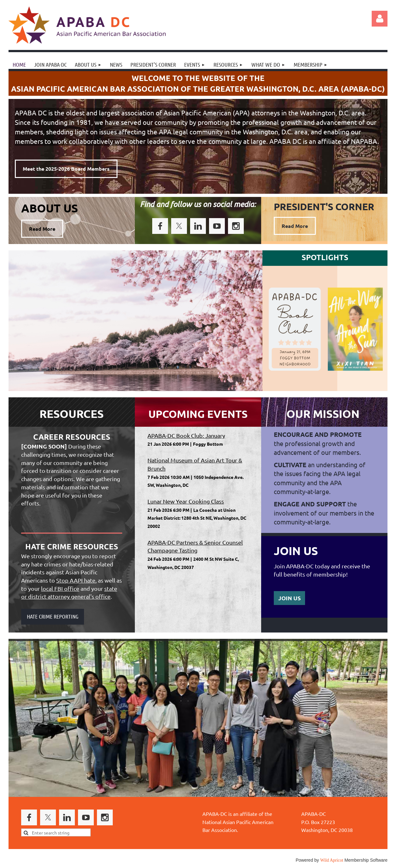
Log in (380, 19)
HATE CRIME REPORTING (53, 616)
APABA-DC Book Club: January (186, 435)
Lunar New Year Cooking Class (186, 501)
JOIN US (289, 598)
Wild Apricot (332, 860)
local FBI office (60, 588)
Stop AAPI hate (76, 580)
